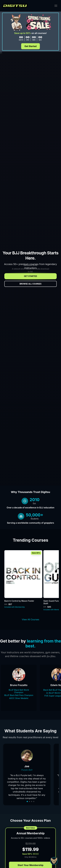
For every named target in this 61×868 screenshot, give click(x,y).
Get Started (30, 46)
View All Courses (31, 619)
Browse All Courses (30, 284)
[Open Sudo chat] (54, 861)
